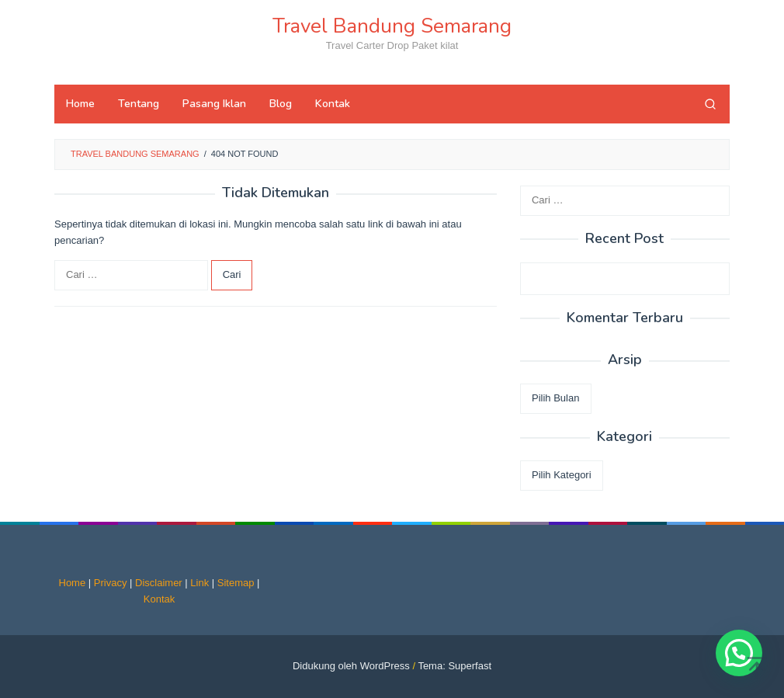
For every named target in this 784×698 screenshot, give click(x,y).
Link (199, 583)
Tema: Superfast (454, 666)
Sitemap (236, 583)
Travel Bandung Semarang (392, 26)
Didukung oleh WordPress (351, 666)
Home (73, 583)
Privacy (111, 583)
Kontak (159, 599)
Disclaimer (159, 583)
